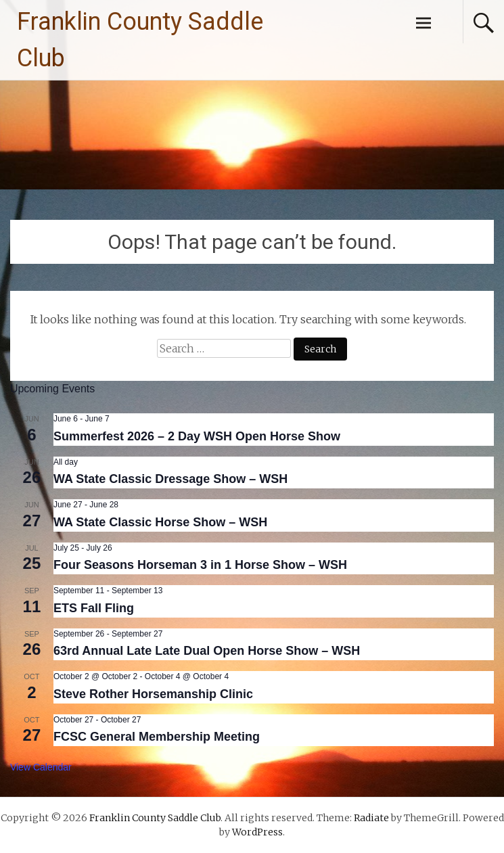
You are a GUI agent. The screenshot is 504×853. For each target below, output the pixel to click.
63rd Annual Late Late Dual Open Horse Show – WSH (207, 651)
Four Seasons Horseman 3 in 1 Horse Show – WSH (200, 565)
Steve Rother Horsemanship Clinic (153, 694)
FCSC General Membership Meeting (157, 737)
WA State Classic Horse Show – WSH (160, 522)
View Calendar (41, 767)
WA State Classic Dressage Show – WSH (170, 479)
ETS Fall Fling (94, 608)
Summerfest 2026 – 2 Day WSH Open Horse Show (197, 436)
